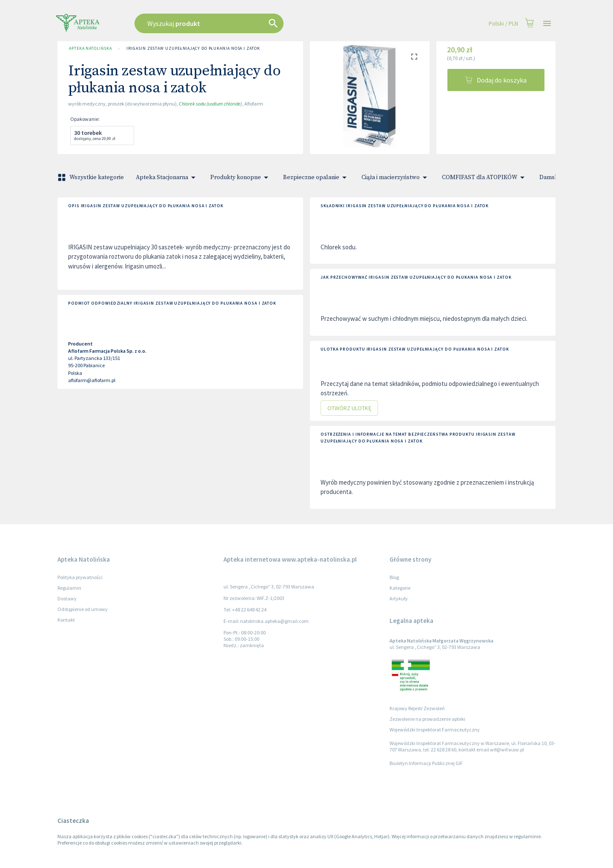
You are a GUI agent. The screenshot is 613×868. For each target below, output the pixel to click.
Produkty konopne (241, 177)
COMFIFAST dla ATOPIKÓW (485, 177)
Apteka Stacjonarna (167, 177)
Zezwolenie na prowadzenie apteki (427, 719)
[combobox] (252, 23)
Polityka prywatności (80, 577)
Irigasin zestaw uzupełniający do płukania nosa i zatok (193, 49)
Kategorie (400, 588)
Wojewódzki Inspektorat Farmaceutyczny (435, 730)
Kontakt (66, 620)
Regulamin (69, 588)
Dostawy (67, 598)
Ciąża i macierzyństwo (396, 177)
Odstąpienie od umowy (83, 609)
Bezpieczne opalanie (316, 177)
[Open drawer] (547, 24)
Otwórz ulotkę (349, 408)
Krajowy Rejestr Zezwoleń (417, 708)
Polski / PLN (503, 24)
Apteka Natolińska (90, 49)
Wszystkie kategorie (92, 177)
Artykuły (399, 598)
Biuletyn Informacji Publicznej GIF (426, 763)
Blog (394, 577)
